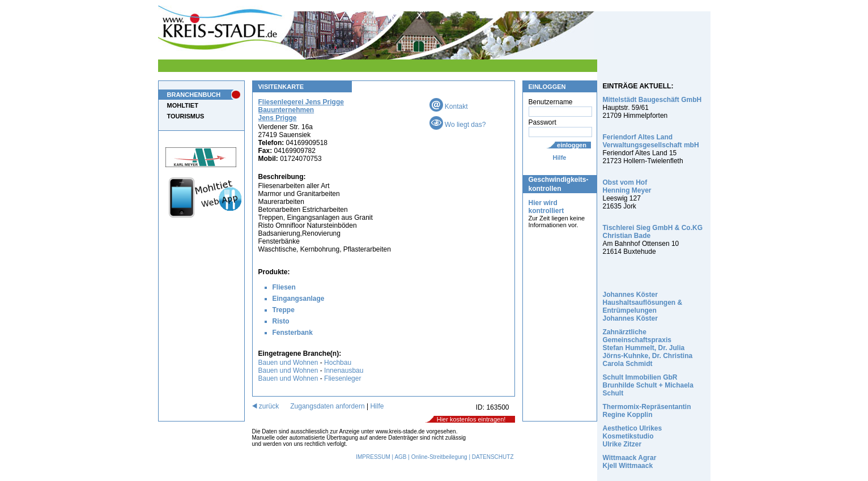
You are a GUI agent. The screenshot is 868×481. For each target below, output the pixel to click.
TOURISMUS (186, 116)
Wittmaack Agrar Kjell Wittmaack (630, 462)
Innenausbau (344, 371)
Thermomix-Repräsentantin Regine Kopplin (647, 411)
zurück (266, 406)
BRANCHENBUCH (194, 95)
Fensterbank (293, 333)
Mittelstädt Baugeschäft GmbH (652, 100)
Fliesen (284, 287)
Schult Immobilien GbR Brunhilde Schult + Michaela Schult (648, 385)
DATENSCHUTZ (493, 457)
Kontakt (449, 107)
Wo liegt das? (458, 125)
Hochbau (338, 363)
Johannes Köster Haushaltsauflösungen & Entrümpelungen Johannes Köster (643, 307)
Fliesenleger (342, 378)
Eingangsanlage (299, 299)
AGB (400, 457)
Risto (281, 321)
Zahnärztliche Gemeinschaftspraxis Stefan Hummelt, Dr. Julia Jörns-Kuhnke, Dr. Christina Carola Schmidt (648, 348)
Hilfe (560, 158)
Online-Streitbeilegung (439, 457)
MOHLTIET (183, 105)
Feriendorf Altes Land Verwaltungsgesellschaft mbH (651, 141)
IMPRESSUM (373, 457)
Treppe (284, 310)
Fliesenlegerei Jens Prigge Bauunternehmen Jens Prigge (301, 110)
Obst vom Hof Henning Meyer (627, 186)
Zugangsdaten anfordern (327, 406)
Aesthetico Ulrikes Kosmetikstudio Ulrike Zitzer (633, 436)
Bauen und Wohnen (288, 363)
